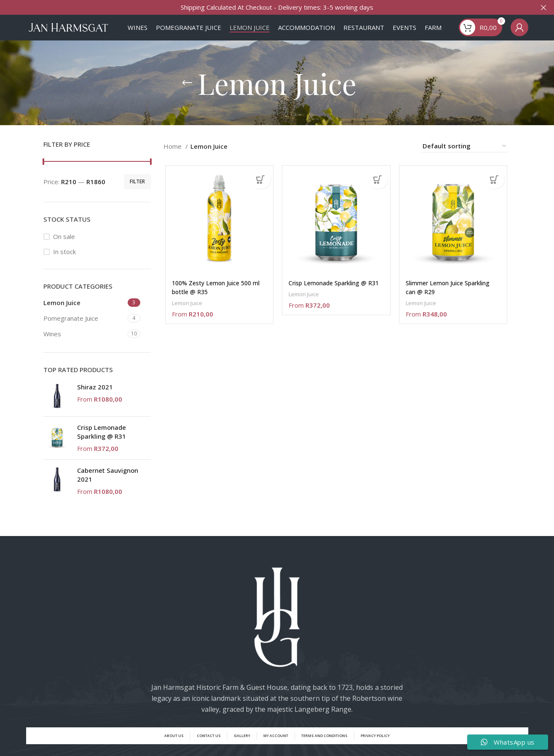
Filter (137, 189)
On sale (64, 245)
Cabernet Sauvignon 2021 (108, 483)
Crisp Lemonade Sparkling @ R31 (102, 440)
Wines (52, 342)
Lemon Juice (62, 311)
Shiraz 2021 (95, 395)
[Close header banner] (543, 7)
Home (173, 155)
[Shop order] (465, 155)
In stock (64, 260)
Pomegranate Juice (71, 327)
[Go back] (187, 91)
